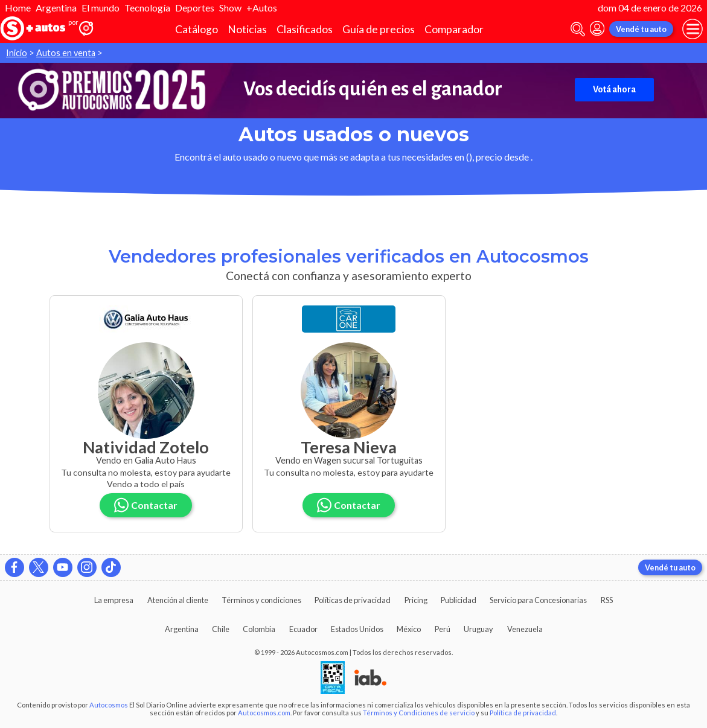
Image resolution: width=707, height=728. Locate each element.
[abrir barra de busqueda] (578, 29)
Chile (221, 629)
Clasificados (305, 29)
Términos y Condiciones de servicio (419, 713)
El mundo (101, 8)
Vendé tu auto (641, 29)
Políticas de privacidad (353, 600)
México (409, 629)
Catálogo (197, 29)
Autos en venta (66, 53)
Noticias (247, 29)
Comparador (454, 29)
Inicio (17, 53)
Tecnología (147, 8)
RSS (607, 600)
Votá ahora (614, 89)
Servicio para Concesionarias (538, 600)
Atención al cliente (178, 600)
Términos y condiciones (261, 600)
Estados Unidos (357, 629)
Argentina (56, 8)
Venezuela (525, 629)
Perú (443, 629)
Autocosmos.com (264, 713)
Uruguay (478, 629)
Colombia (259, 629)
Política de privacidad (523, 713)
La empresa (114, 600)
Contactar (146, 505)
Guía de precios (379, 29)
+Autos (262, 8)
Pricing (416, 600)
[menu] (693, 29)
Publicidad (459, 600)
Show (230, 8)
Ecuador (303, 629)
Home (18, 8)
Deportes (195, 8)
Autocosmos (109, 705)
